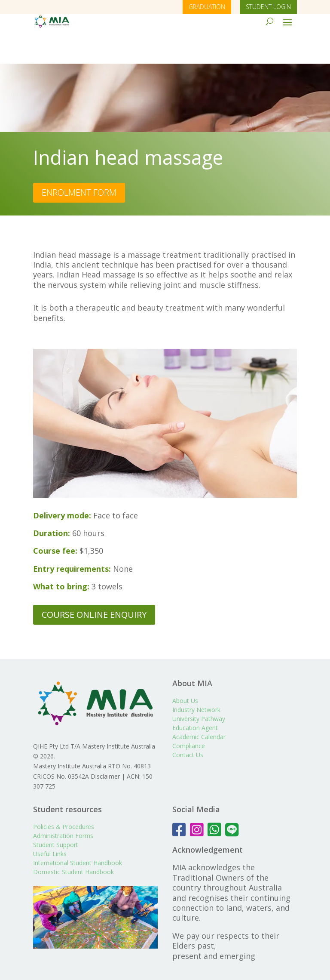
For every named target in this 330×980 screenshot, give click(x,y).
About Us (185, 670)
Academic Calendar (199, 707)
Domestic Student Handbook (73, 842)
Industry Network (196, 680)
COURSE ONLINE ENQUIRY (94, 584)
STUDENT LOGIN (268, 7)
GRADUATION (207, 7)
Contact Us (188, 725)
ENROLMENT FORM (79, 162)
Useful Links (50, 824)
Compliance (189, 716)
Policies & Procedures (64, 797)
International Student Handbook (78, 833)
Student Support (56, 815)
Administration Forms (63, 806)
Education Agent (195, 698)
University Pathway (199, 689)
